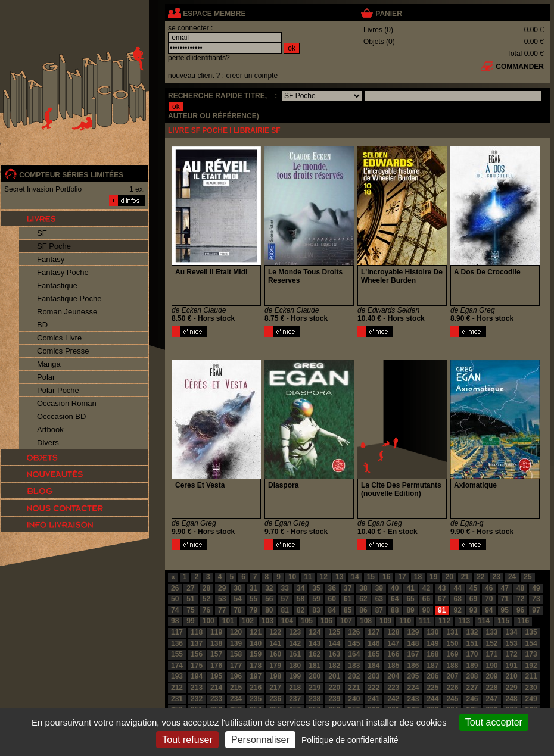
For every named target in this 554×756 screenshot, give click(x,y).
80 (269, 610)
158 (236, 654)
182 (334, 666)
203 (374, 676)
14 (355, 577)
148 (413, 643)
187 (432, 666)
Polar (46, 377)
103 (267, 621)
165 (374, 654)
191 (512, 666)
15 (371, 577)
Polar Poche (58, 390)
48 (520, 588)
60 (332, 599)
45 (473, 588)
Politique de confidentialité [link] (350, 740)
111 (425, 621)
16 (386, 577)
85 (348, 610)
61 (348, 599)
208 (472, 676)
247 (492, 699)
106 (326, 621)
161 (295, 654)
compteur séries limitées (71, 175)
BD (42, 325)
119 (216, 632)
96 (520, 610)
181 (315, 666)
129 (413, 632)
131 (452, 632)
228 (492, 688)
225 (432, 688)
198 (275, 676)
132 (472, 632)
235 (256, 699)
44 (457, 588)
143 (315, 643)
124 (315, 632)
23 (497, 577)
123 (295, 632)
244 (432, 699)
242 (393, 699)
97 (536, 610)
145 (354, 643)
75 (190, 610)
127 (374, 632)
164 (354, 654)
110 (405, 621)
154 (531, 643)
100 (208, 621)
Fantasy (51, 259)
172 (512, 654)
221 (354, 688)
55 (253, 599)
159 (256, 654)
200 (315, 676)
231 (177, 699)
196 (236, 676)
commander (520, 67)
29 (222, 588)
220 (334, 688)
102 (248, 621)
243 (413, 699)
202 (354, 676)
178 (256, 666)
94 (489, 610)
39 (379, 588)
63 (379, 599)
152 (492, 643)
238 (315, 699)
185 (393, 666)
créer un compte (252, 76)
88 (395, 610)
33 (285, 588)
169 (452, 654)
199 (295, 676)
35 (316, 588)
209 (492, 676)
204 (393, 676)
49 (536, 588)
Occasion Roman (67, 403)
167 (413, 654)
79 (253, 610)
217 (275, 688)
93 (473, 610)
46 (489, 588)
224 (413, 688)
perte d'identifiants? (199, 58)
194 (197, 676)
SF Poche (54, 246)
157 (216, 654)
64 (395, 599)
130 (432, 632)
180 (295, 666)
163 (334, 654)
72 (520, 599)
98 (175, 621)
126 (354, 632)
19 (433, 577)
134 (512, 632)
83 (316, 610)
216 (256, 688)
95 (505, 610)
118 (197, 632)
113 (464, 621)
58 (301, 599)
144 (334, 643)
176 (216, 666)
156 (197, 654)
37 (348, 588)
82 (301, 610)
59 (316, 599)
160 (275, 654)
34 (301, 588)
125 (334, 632)
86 (363, 610)
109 (385, 621)
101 (228, 621)
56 (269, 599)
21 (465, 577)
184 (374, 666)
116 (523, 621)
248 (512, 699)
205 (413, 676)
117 (177, 632)
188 (452, 666)
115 (503, 621)
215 (236, 688)
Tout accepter (494, 722)
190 (492, 666)
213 (197, 688)
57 (285, 599)
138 (216, 643)
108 (366, 621)
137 (197, 643)
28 (206, 588)
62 (363, 599)
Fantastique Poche (69, 299)
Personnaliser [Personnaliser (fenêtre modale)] (260, 740)
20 (449, 577)
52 (206, 599)
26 (175, 588)
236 (275, 699)
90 (426, 610)
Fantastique (57, 285)
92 (457, 610)
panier (388, 14)
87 (379, 610)
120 (236, 632)
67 (442, 599)
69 (473, 599)
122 (275, 632)
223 (393, 688)
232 (197, 699)
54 (237, 599)
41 (410, 588)
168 (432, 654)
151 (472, 643)
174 (177, 666)
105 (307, 621)
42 (426, 588)
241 (374, 699)
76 (206, 610)
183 (354, 666)
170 (472, 654)
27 (190, 588)
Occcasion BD (61, 416)
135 (531, 632)
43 (442, 588)
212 (177, 688)
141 (275, 643)
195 (216, 676)
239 (334, 699)
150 (452, 643)
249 (531, 699)
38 (363, 588)
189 (472, 666)
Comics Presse (63, 351)
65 (410, 599)
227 (472, 688)
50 (175, 599)
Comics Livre (59, 338)
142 (295, 643)
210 (512, 676)
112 (444, 621)
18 (418, 577)
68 (457, 599)
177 (236, 666)
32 (269, 588)
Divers (48, 443)
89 (410, 610)
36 (332, 588)
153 (512, 643)
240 (354, 699)
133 (492, 632)
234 (236, 699)
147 (393, 643)
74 (175, 610)
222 (374, 688)
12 (324, 577)
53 (222, 599)
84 (332, 610)
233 (216, 699)
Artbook (50, 429)
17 (402, 577)
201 (334, 676)
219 (315, 688)
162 (315, 654)
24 (512, 577)
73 (536, 599)
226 (452, 688)
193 (177, 676)
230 (531, 688)
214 (216, 688)
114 (484, 621)
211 (531, 676)
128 (393, 632)
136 (177, 643)
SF (42, 233)
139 (236, 643)
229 (512, 688)
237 (295, 699)
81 (285, 610)
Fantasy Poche (63, 272)
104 (287, 621)
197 (256, 676)
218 (295, 688)
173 (531, 654)
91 (442, 610)
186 (413, 666)
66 (426, 599)
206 (432, 676)
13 (339, 577)
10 (292, 577)
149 (432, 643)
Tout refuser (187, 740)
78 (237, 610)
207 (452, 676)
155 (177, 654)
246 (472, 699)
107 (346, 621)
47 (505, 588)
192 (531, 666)
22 (480, 577)
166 (393, 654)
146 (374, 643)
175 (197, 666)
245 (452, 699)
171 (492, 654)
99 (190, 621)
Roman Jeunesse (67, 312)
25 (527, 577)
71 (505, 599)
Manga (49, 364)
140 (256, 643)
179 (275, 666)
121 (256, 632)
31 (253, 588)
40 (395, 588)
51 (190, 599)
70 (489, 599)
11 (308, 577)
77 (222, 610)
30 (237, 588)
